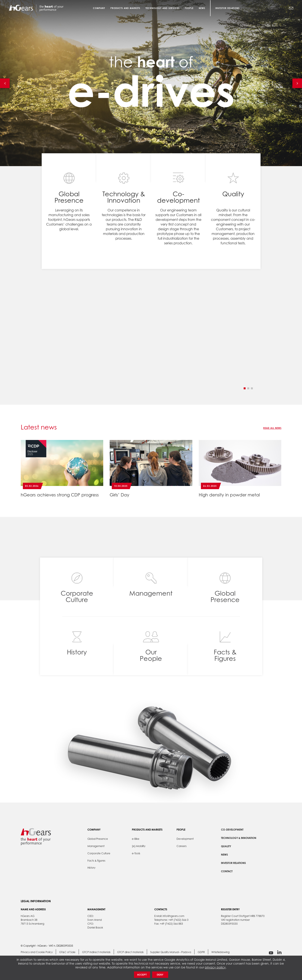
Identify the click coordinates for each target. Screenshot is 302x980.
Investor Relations (227, 8)
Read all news (272, 428)
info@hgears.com (173, 916)
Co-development (232, 830)
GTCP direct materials (130, 952)
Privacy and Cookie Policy (37, 952)
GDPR (201, 952)
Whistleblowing (220, 952)
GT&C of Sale (67, 952)
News (224, 855)
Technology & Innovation (239, 838)
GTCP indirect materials (96, 952)
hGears (36, 8)
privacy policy (215, 967)
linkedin (279, 952)
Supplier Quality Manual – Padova (171, 952)
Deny (160, 975)
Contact (227, 871)
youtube (271, 953)
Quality (226, 846)
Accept (142, 975)
